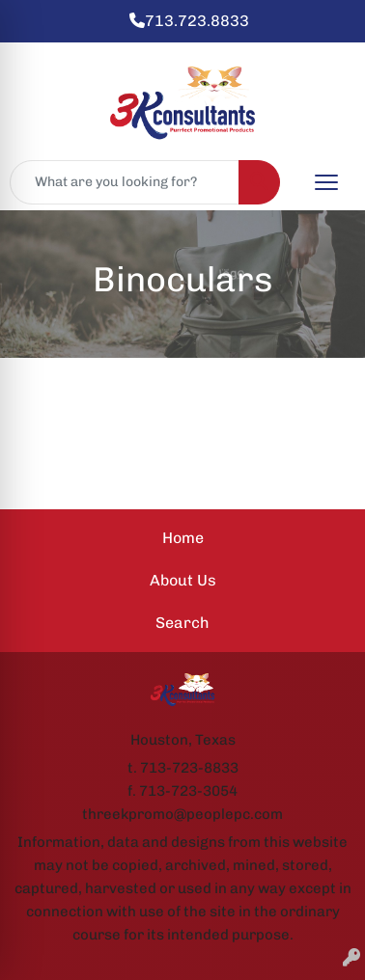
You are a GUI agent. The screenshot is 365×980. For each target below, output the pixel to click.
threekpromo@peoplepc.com (182, 814)
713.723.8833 (189, 21)
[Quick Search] (125, 182)
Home (183, 538)
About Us (183, 580)
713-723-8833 (189, 768)
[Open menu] (326, 182)
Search (182, 623)
